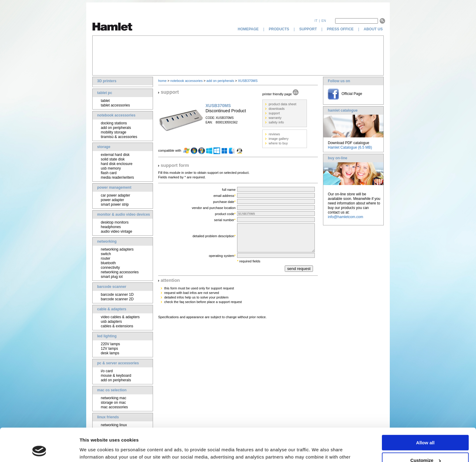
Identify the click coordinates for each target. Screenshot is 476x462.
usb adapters (111, 322)
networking (107, 241)
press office (340, 29)
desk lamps (110, 353)
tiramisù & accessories (119, 137)
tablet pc (105, 93)
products (279, 29)
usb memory (111, 168)
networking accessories (120, 272)
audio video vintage (116, 231)
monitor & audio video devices (124, 214)
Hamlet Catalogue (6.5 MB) (350, 147)
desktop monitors (115, 222)
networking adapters (117, 249)
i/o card (107, 371)
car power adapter (116, 195)
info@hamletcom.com (345, 217)
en (324, 21)
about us (374, 29)
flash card (109, 173)
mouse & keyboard (116, 376)
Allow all (425, 411)
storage (104, 147)
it (316, 21)
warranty (275, 118)
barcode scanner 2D (117, 299)
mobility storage (114, 132)
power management (114, 187)
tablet (105, 101)
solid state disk (113, 159)
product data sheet (282, 104)
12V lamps (109, 349)
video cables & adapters (120, 317)
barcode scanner (112, 287)
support (308, 29)
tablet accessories (115, 105)
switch (106, 254)
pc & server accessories (118, 363)
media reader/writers (117, 177)
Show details (94, 450)
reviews (274, 134)
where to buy (278, 143)
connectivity (110, 268)
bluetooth (108, 263)
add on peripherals (116, 128)
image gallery (279, 139)
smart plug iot (112, 277)
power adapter (112, 200)
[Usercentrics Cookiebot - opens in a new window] (39, 450)
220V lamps (110, 344)
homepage (248, 29)
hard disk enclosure (117, 164)
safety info (276, 122)
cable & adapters (112, 309)
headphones (111, 227)
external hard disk (115, 155)
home (162, 81)
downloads (277, 109)
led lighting (107, 336)
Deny (425, 447)
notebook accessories (116, 115)
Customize (426, 429)
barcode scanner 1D (117, 295)
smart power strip (115, 204)
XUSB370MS (248, 81)
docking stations (114, 123)
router (105, 258)
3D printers (107, 81)
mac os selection (112, 390)
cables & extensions (117, 326)
